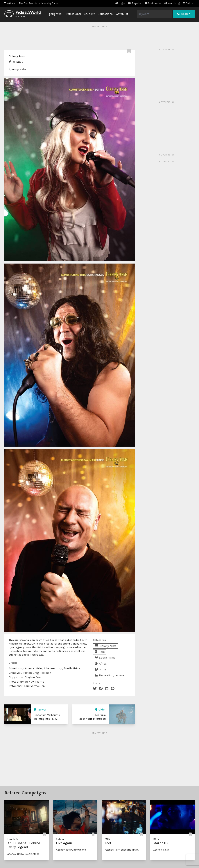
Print (100, 669)
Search (184, 14)
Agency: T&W (161, 850)
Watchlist (122, 14)
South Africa (105, 658)
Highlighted (54, 14)
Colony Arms (17, 56)
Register (135, 3)
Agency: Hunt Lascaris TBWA (122, 850)
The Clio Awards (28, 3)
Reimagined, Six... (46, 719)
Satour (60, 839)
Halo (23, 69)
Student (89, 14)
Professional (73, 14)
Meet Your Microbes (92, 719)
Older (100, 709)
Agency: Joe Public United (71, 850)
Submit (189, 3)
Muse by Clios (50, 3)
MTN (107, 839)
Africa (101, 664)
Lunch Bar (14, 839)
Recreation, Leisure (110, 675)
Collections (105, 14)
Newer (40, 709)
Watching (172, 3)
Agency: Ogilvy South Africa (23, 854)
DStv (156, 839)
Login (120, 3)
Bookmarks (153, 3)
